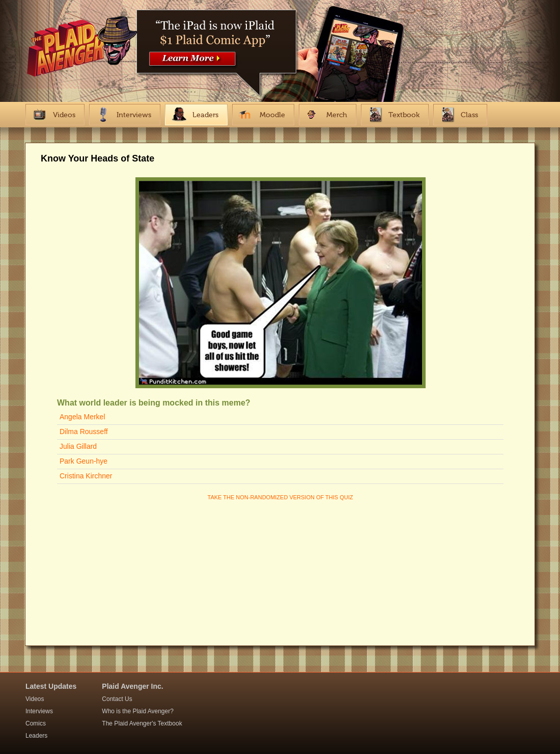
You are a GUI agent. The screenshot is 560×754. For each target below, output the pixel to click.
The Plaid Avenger (80, 52)
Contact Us (117, 699)
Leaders (36, 736)
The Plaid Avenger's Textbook (142, 723)
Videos (35, 699)
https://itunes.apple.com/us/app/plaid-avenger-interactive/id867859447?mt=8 (219, 43)
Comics (36, 723)
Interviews (39, 711)
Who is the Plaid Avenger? (138, 711)
